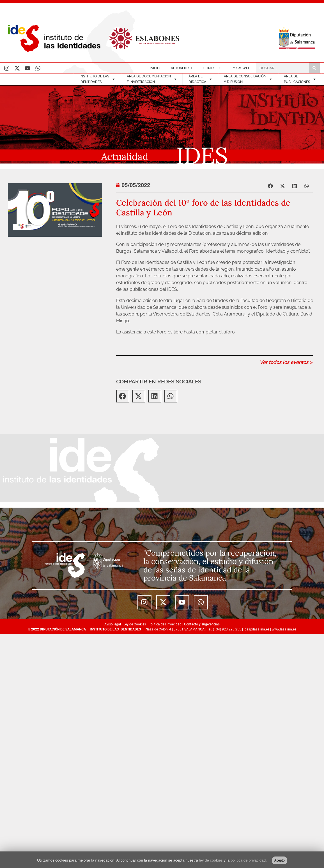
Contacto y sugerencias (202, 624)
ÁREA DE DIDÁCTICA (200, 79)
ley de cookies (211, 860)
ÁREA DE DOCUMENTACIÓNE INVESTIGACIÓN (152, 79)
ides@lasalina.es (257, 629)
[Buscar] (314, 68)
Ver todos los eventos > (286, 362)
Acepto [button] (280, 860)
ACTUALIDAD (181, 68)
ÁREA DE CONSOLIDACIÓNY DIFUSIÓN (248, 79)
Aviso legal (113, 624)
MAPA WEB (241, 68)
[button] (271, 186)
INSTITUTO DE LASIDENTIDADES (97, 79)
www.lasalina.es (284, 629)
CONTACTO (212, 68)
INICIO (155, 68)
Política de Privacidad (165, 624)
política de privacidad (248, 860)
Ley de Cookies (135, 624)
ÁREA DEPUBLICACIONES (300, 79)
